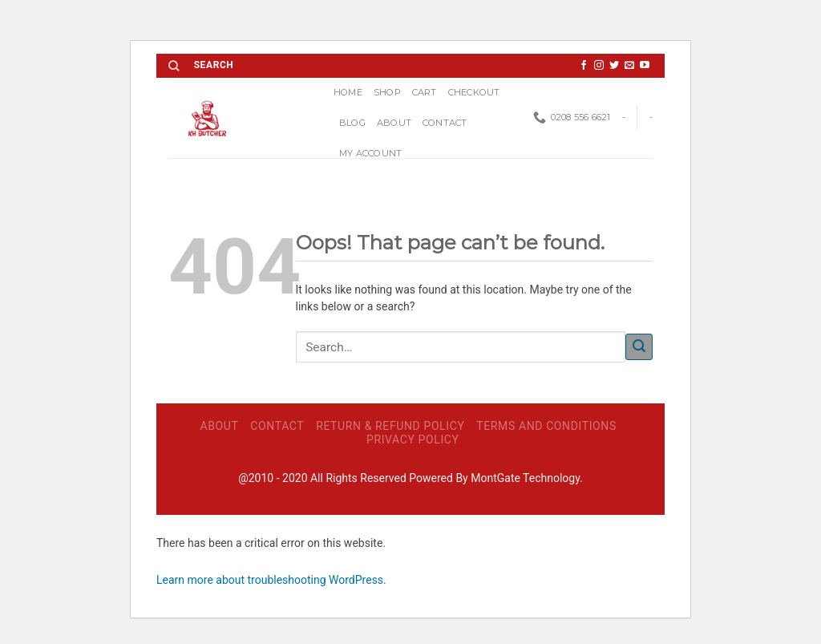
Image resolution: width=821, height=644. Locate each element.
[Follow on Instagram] (599, 66)
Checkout (474, 92)
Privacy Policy (413, 439)
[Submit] (639, 347)
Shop (387, 92)
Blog (352, 123)
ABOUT (394, 123)
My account (370, 153)
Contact (445, 123)
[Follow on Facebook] (584, 66)
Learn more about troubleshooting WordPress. (271, 580)
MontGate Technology (525, 478)
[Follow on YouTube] (645, 66)
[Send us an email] (629, 66)
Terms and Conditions (546, 426)
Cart (425, 92)
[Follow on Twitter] (614, 66)
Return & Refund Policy (390, 426)
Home (348, 92)
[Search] (174, 66)
